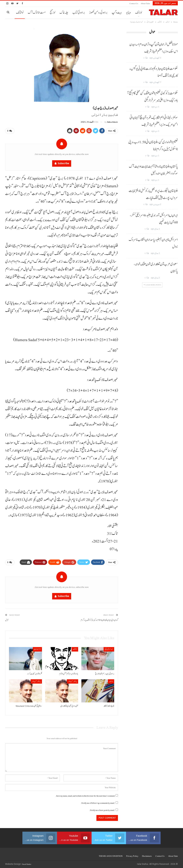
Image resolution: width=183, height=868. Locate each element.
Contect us (134, 3)
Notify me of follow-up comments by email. (98, 802)
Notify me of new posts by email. (102, 809)
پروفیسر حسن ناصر (73, 680)
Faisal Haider (27, 863)
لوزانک (139, 13)
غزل (7, 619)
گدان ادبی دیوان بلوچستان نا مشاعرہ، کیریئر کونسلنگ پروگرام (99, 619)
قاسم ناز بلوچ (37, 648)
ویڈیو (129, 13)
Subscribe (63, 163)
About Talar (145, 3)
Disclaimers (147, 855)
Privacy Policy (132, 855)
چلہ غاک (64, 13)
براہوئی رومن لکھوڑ (98, 13)
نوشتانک (20, 13)
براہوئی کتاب (79, 13)
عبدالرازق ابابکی (109, 648)
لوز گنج (53, 13)
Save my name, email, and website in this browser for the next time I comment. (85, 795)
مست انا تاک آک (37, 13)
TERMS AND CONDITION (111, 855)
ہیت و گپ (117, 13)
